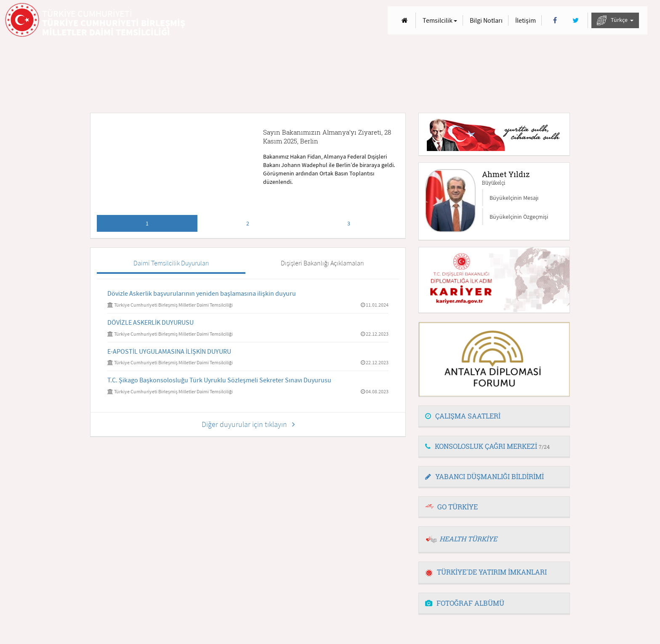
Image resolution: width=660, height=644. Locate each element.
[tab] (494, 416)
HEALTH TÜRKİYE (468, 539)
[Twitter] (576, 20)
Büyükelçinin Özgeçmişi (519, 217)
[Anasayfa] (405, 20)
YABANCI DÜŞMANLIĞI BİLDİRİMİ (484, 476)
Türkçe (615, 20)
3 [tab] (349, 223)
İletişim (526, 20)
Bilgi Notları (486, 20)
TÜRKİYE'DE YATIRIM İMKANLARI (486, 572)
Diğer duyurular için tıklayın (248, 424)
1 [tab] (147, 223)
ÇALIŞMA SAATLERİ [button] (463, 416)
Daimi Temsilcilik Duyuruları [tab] (171, 263)
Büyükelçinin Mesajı (514, 198)
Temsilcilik (440, 20)
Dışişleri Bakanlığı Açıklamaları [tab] (322, 263)
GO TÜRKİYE (458, 507)
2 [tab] (248, 223)
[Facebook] (555, 20)
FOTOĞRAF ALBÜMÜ (465, 603)
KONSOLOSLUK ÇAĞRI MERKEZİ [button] (487, 446)
